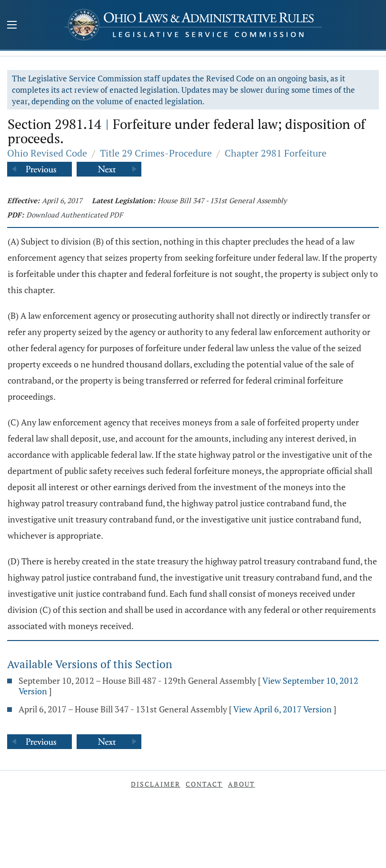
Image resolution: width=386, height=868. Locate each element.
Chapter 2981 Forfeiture (276, 153)
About (242, 784)
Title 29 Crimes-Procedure (156, 153)
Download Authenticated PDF (74, 215)
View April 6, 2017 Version (282, 709)
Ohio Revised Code (47, 153)
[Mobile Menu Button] (12, 26)
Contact (204, 784)
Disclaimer (156, 784)
